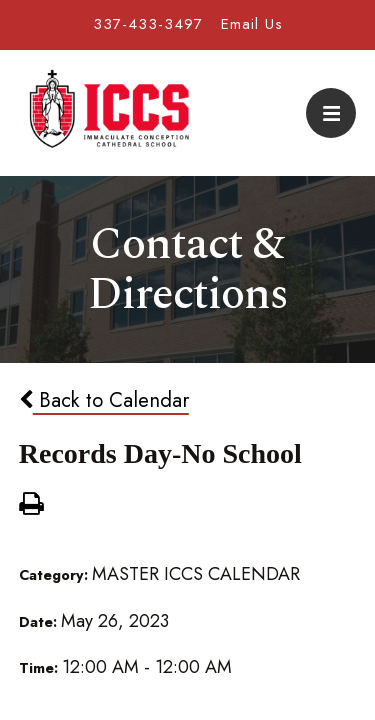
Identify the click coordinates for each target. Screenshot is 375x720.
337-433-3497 (148, 24)
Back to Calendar (104, 400)
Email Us (252, 24)
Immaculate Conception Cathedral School (109, 113)
